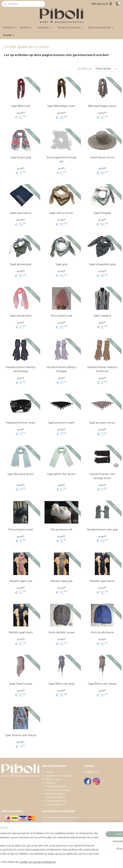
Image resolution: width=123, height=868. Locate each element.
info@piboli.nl (91, 772)
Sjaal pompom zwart (61, 423)
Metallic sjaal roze (21, 581)
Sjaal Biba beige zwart (61, 106)
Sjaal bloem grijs (21, 157)
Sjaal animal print (21, 316)
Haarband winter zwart (21, 423)
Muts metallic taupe (61, 632)
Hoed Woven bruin (102, 157)
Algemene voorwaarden (59, 776)
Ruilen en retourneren (58, 790)
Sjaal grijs (61, 264)
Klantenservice (54, 779)
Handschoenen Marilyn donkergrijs (21, 369)
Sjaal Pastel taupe (21, 684)
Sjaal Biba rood (21, 106)
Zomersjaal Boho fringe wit (61, 160)
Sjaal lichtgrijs (102, 213)
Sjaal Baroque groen (21, 474)
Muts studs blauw (102, 632)
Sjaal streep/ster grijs (102, 264)
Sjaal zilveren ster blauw (21, 735)
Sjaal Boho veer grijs (61, 684)
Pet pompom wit (61, 530)
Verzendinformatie (56, 786)
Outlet (9, 35)
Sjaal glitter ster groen (61, 474)
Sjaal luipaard (102, 316)
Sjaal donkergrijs (21, 264)
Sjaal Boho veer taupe (102, 684)
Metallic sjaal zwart (21, 632)
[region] (40, 837)
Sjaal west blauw (21, 213)
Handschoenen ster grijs (102, 530)
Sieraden (45, 28)
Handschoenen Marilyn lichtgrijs (61, 369)
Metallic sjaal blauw (102, 581)
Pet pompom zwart (21, 530)
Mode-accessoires (70, 28)
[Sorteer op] (106, 69)
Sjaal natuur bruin (61, 213)
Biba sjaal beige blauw (102, 106)
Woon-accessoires (101, 28)
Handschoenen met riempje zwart (102, 476)
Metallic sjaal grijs (61, 581)
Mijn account (102, 4)
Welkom (10, 28)
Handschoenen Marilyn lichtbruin (102, 369)
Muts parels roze (61, 316)
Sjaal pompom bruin (102, 423)
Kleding (26, 28)
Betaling (51, 783)
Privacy (50, 772)
